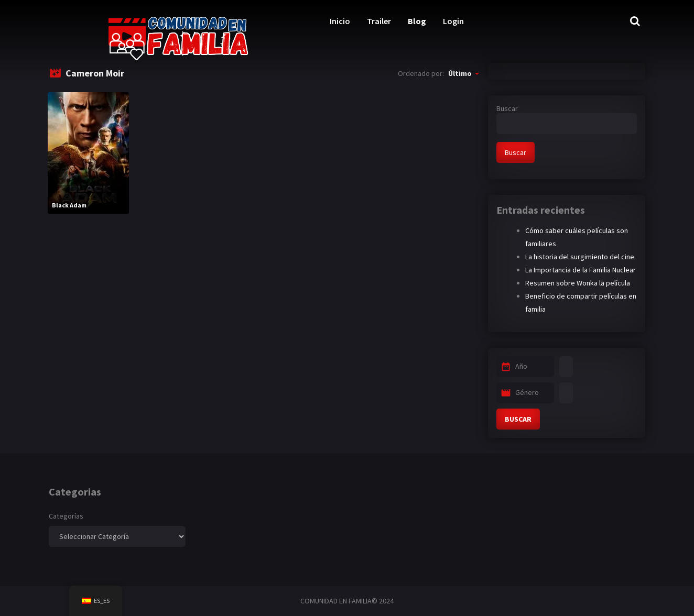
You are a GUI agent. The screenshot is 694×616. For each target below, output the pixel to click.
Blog (417, 21)
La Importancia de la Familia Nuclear (581, 270)
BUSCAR (518, 419)
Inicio (340, 21)
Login (453, 21)
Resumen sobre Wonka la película (578, 283)
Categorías (66, 516)
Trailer (379, 21)
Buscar (507, 108)
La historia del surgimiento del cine (580, 257)
